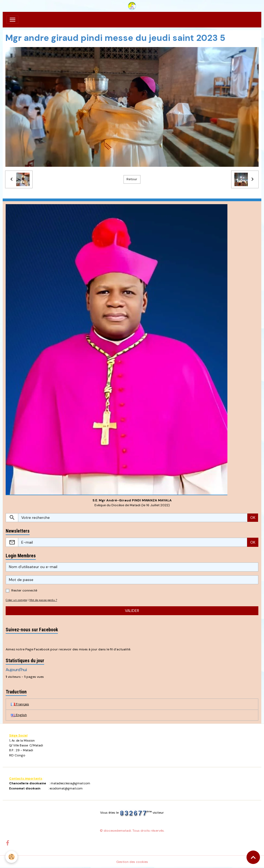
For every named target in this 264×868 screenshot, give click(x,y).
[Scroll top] (253, 857)
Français (20, 704)
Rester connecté (24, 590)
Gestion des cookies (132, 862)
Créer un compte (16, 600)
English (19, 715)
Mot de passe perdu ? (43, 600)
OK (253, 518)
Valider (132, 611)
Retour (132, 179)
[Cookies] (11, 857)
